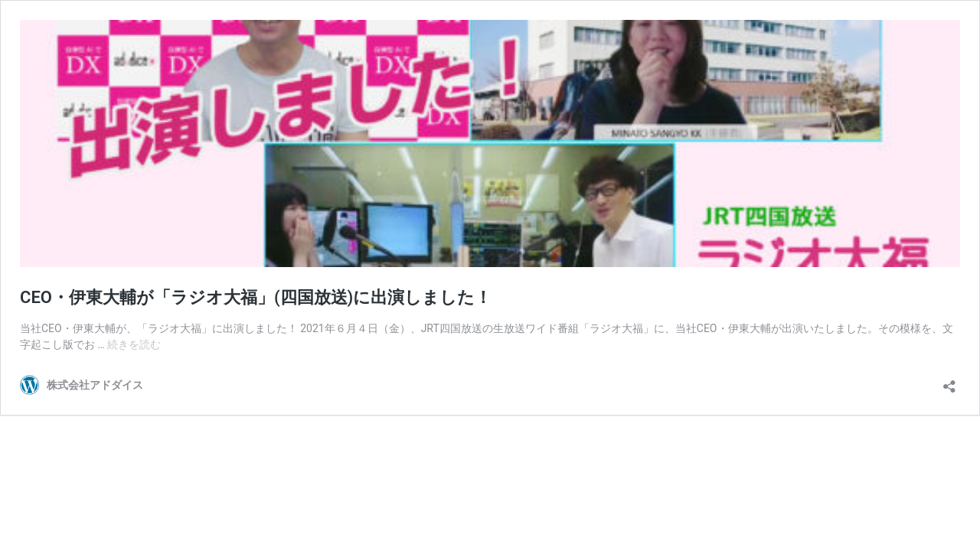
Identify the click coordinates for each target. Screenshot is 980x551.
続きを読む (134, 344)
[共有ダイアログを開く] (949, 381)
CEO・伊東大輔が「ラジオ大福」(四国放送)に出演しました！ (256, 297)
